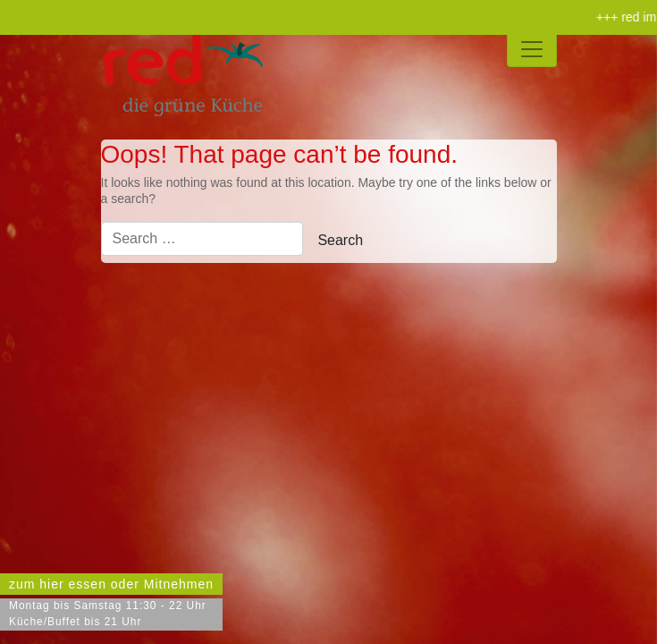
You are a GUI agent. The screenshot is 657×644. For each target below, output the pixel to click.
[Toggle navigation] (532, 49)
